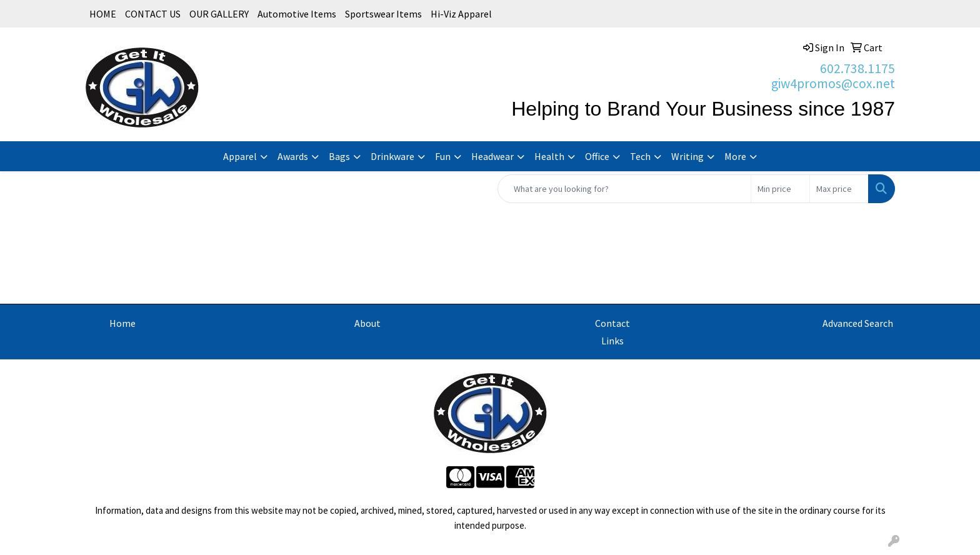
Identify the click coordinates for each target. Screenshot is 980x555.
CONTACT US (153, 14)
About (367, 323)
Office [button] (597, 156)
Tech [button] (640, 156)
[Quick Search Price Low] (780, 189)
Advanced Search (858, 323)
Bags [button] (339, 156)
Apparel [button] (240, 156)
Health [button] (549, 156)
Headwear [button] (492, 156)
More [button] (735, 156)
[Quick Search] (624, 189)
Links (612, 341)
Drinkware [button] (392, 156)
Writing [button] (687, 156)
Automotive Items (297, 14)
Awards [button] (293, 156)
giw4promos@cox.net (833, 83)
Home (122, 323)
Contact (612, 323)
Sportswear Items (383, 14)
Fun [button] (443, 156)
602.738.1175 (857, 68)
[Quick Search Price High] (839, 189)
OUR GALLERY (219, 14)
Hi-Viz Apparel (461, 14)
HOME (103, 14)
